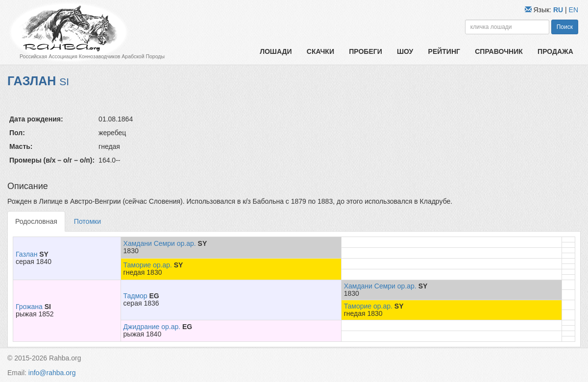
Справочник (499, 51)
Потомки (87, 221)
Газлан (26, 254)
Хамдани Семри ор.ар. (160, 243)
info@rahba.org (52, 373)
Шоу (405, 51)
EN (574, 10)
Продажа (555, 51)
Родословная (36, 221)
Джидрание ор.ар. (152, 327)
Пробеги (366, 51)
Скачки (320, 51)
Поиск (565, 27)
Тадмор (135, 296)
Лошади (276, 51)
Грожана (29, 307)
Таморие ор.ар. (148, 265)
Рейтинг (444, 51)
